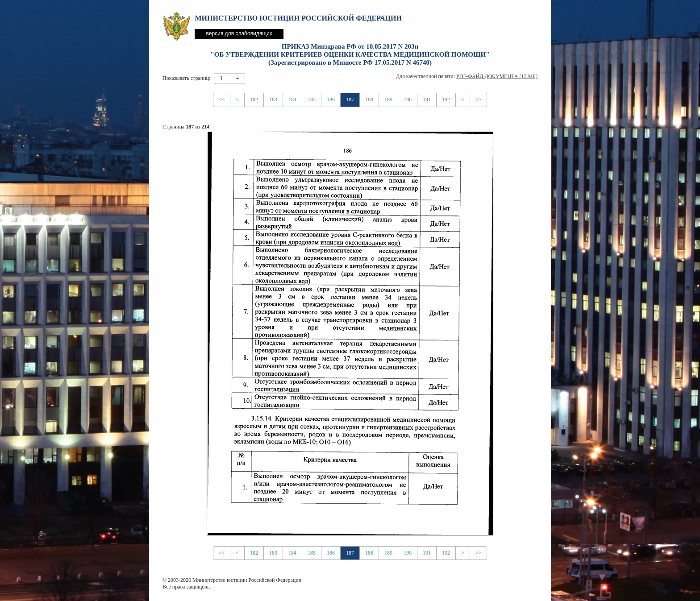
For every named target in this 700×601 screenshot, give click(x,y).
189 (388, 99)
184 (292, 99)
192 (446, 99)
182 (254, 99)
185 (312, 99)
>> (479, 99)
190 (408, 99)
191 (427, 99)
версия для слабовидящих (239, 33)
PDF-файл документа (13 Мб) (497, 76)
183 (273, 99)
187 (350, 99)
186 (331, 99)
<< (222, 99)
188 (369, 99)
